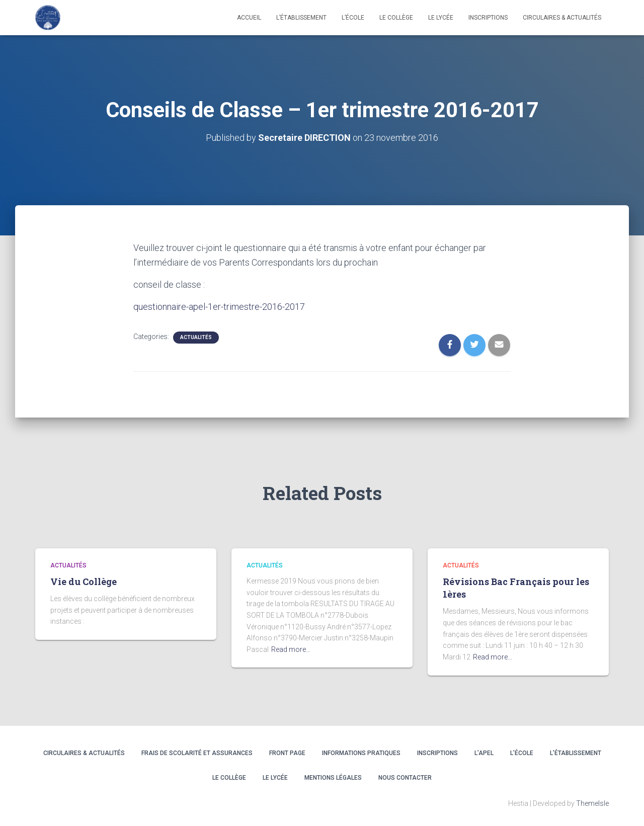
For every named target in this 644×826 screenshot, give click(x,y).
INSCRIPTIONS (488, 18)
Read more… (291, 649)
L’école (353, 18)
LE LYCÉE (441, 18)
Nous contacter (405, 778)
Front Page (287, 753)
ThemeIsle (592, 803)
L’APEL (484, 753)
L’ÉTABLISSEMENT (576, 753)
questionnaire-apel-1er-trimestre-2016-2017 (219, 307)
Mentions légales (333, 778)
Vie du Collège (84, 582)
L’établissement (301, 18)
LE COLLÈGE (396, 18)
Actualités (196, 337)
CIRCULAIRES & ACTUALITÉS (562, 18)
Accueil (249, 18)
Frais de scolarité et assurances (197, 753)
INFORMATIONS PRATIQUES (361, 753)
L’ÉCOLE (522, 753)
